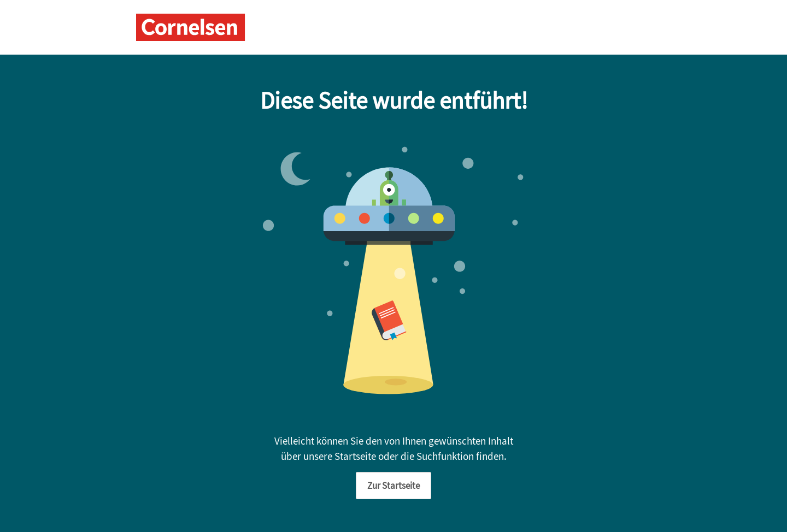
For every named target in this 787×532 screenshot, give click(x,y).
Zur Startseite (393, 486)
